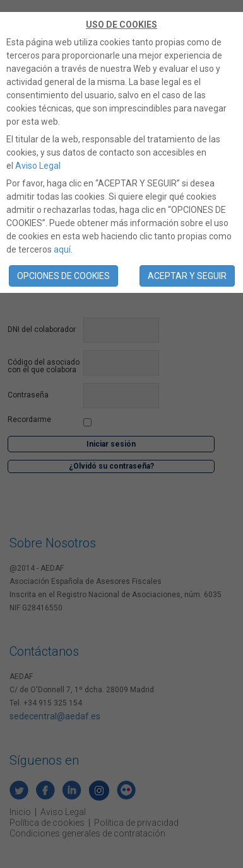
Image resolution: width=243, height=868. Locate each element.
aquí (62, 249)
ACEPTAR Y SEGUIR (187, 276)
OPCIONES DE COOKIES (63, 276)
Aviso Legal (38, 166)
